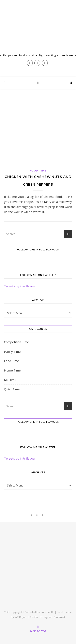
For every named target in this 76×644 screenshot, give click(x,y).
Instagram (46, 617)
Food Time (38, 171)
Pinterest (59, 617)
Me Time (10, 380)
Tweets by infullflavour (20, 286)
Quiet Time (12, 389)
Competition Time (17, 342)
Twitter (34, 617)
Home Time (12, 370)
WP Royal (20, 617)
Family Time (12, 351)
